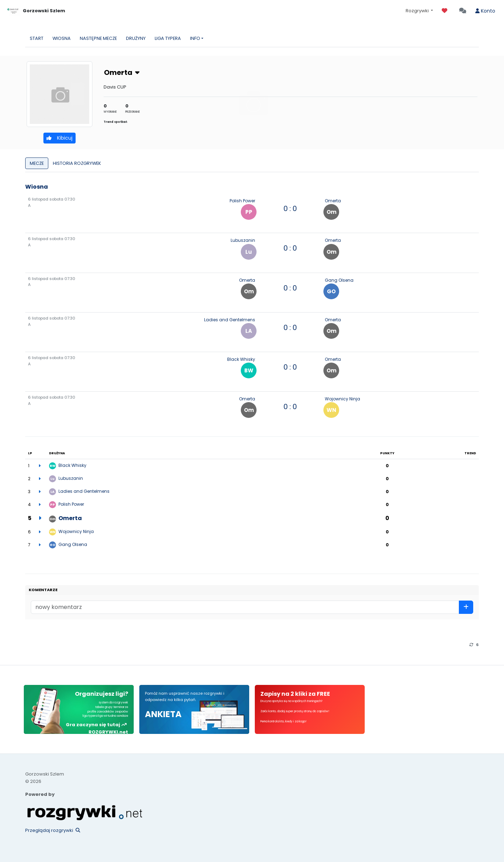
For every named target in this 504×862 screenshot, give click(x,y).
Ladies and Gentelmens (230, 320)
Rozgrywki (418, 11)
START (37, 38)
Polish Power (242, 201)
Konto (485, 11)
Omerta (122, 72)
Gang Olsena (339, 280)
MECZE (37, 163)
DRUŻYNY (136, 38)
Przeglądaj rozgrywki (53, 830)
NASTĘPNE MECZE (98, 38)
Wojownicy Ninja (342, 399)
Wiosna (37, 187)
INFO (195, 38)
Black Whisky (241, 359)
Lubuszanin (243, 240)
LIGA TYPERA (168, 38)
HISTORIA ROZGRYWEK (77, 163)
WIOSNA (62, 38)
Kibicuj (59, 138)
